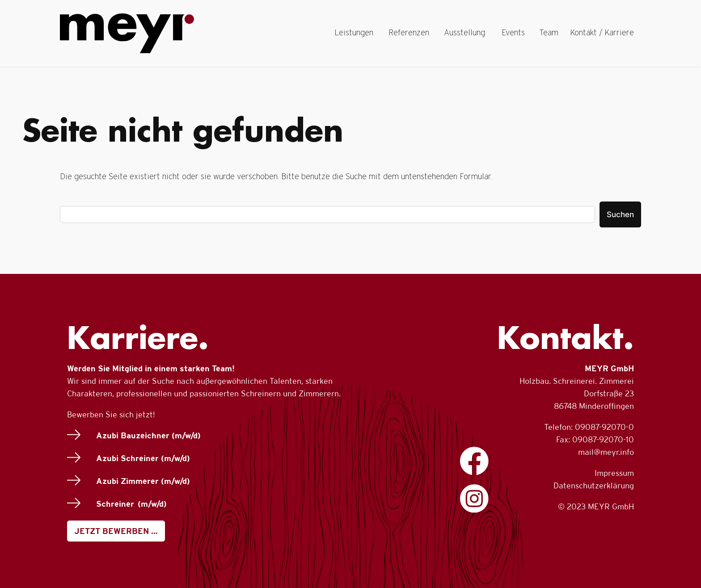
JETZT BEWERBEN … (116, 531)
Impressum (614, 473)
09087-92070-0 (604, 427)
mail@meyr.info (606, 452)
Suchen (620, 214)
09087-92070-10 (603, 439)
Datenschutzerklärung (594, 485)
